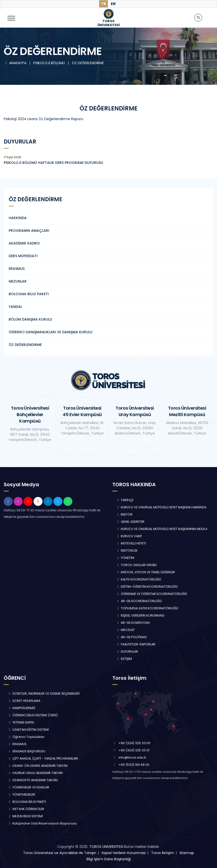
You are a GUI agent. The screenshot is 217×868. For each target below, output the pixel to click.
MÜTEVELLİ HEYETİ (131, 543)
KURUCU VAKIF (129, 536)
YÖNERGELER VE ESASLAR (28, 787)
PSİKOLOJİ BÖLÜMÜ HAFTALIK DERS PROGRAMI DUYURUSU (53, 163)
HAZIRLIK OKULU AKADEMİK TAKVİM (35, 773)
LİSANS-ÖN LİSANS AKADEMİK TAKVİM (38, 766)
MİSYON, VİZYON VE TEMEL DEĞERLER (146, 572)
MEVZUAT (126, 630)
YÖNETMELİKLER (21, 795)
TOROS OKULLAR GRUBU (137, 565)
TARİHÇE (125, 500)
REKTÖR (125, 514)
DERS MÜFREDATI (23, 256)
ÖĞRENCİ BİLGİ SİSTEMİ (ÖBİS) (33, 715)
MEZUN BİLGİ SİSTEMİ (25, 816)
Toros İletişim (163, 853)
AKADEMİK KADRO (24, 243)
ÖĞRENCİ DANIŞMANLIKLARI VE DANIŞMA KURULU (51, 332)
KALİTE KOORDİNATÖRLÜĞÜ (139, 579)
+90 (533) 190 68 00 (134, 765)
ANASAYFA (16, 63)
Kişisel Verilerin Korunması (124, 853)
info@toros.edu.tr (132, 757)
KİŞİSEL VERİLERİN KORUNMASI (140, 615)
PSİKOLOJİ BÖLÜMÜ (50, 63)
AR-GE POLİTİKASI (132, 637)
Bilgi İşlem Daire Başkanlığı (109, 859)
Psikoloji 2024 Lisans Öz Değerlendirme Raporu (43, 119)
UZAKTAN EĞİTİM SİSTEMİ (28, 730)
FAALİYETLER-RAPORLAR (136, 644)
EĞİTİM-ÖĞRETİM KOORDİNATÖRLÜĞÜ (147, 587)
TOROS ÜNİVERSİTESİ (106, 847)
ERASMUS (17, 269)
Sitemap (187, 853)
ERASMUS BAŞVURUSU (26, 751)
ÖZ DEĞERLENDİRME (88, 63)
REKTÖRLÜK (127, 551)
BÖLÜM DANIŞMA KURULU (30, 319)
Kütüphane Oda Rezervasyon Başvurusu (42, 823)
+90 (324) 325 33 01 (134, 750)
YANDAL (15, 307)
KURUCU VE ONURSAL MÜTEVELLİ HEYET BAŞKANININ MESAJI (162, 529)
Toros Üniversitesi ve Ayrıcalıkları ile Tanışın (60, 853)
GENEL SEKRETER (130, 522)
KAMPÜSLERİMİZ (22, 708)
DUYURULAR (127, 651)
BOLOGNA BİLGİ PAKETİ (29, 294)
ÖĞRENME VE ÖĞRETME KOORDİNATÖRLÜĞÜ (152, 594)
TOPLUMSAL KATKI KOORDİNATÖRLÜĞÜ (147, 608)
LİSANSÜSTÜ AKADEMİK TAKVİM (33, 780)
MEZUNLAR (18, 281)
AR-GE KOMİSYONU (133, 623)
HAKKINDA (18, 218)
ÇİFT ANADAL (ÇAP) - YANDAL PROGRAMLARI (43, 758)
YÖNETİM (125, 558)
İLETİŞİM (124, 659)
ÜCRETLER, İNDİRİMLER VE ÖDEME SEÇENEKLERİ (44, 694)
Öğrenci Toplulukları (26, 737)
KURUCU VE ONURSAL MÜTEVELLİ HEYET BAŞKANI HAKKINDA (161, 507)
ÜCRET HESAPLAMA (24, 701)
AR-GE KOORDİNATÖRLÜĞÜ (139, 601)
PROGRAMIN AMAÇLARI (29, 231)
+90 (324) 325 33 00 (134, 743)
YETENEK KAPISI (21, 722)
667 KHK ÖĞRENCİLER (26, 809)
